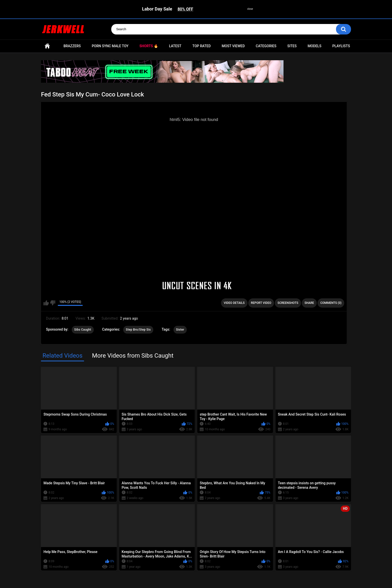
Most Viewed (233, 46)
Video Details (234, 303)
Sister (180, 330)
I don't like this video (53, 303)
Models (314, 46)
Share (309, 303)
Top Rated (202, 46)
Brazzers (72, 46)
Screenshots (288, 303)
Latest (175, 46)
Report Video (261, 303)
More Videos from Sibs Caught (133, 356)
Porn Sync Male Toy (110, 46)
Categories (266, 46)
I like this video (46, 303)
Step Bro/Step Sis (138, 330)
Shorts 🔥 (149, 46)
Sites (292, 46)
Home (47, 46)
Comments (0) (331, 303)
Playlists (341, 46)
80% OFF (185, 9)
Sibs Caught (83, 330)
